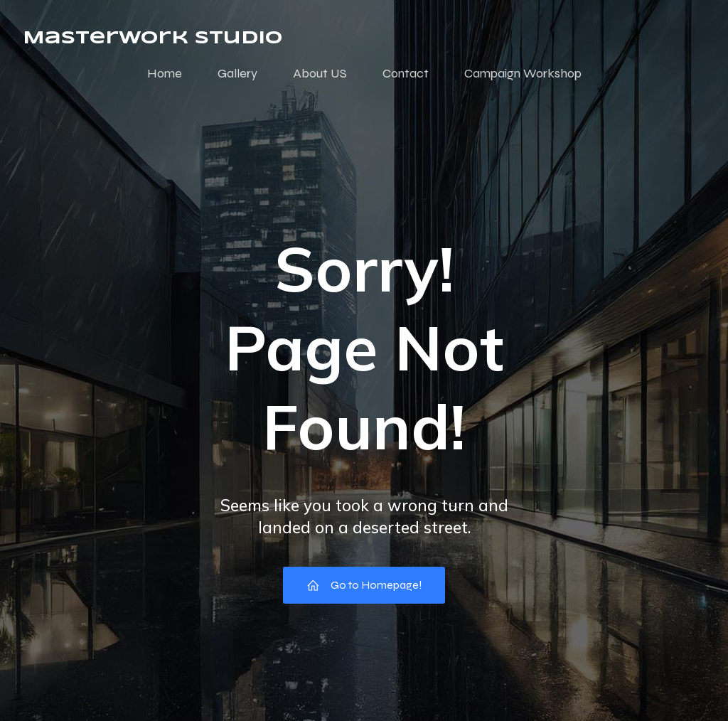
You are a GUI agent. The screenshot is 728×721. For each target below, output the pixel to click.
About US (320, 73)
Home (165, 73)
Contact (406, 73)
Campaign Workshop (523, 73)
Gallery (237, 73)
